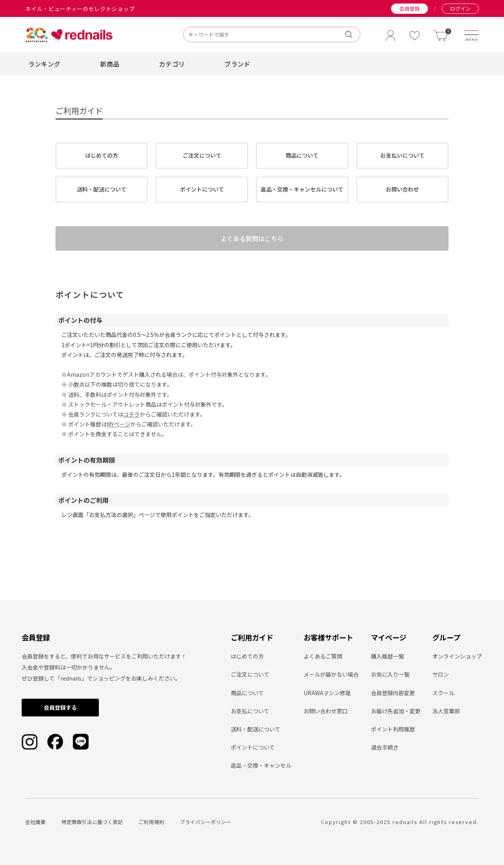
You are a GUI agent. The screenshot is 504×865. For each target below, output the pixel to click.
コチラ (132, 421)
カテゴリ (172, 64)
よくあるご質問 (323, 656)
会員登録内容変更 (393, 693)
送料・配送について (102, 189)
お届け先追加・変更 (396, 711)
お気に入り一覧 (390, 674)
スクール (443, 693)
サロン (441, 674)
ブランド (237, 64)
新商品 (110, 64)
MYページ (119, 431)
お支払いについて (402, 155)
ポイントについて (202, 189)
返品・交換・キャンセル (261, 765)
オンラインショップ (457, 656)
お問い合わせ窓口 (326, 711)
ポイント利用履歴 (393, 729)
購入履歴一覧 (387, 656)
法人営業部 (446, 711)
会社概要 (35, 822)
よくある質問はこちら (252, 242)
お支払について (250, 711)
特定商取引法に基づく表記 (92, 822)
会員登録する (60, 707)
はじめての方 (102, 155)
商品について (302, 155)
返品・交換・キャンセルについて (302, 189)
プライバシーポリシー (206, 822)
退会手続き (385, 747)
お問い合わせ (402, 189)
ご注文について (202, 155)
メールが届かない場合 (331, 674)
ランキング (44, 64)
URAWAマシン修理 (327, 693)
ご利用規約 (151, 822)
